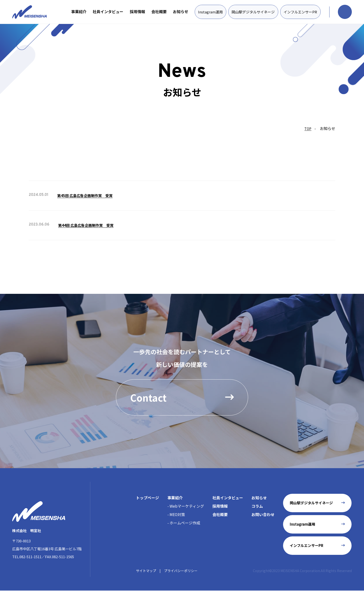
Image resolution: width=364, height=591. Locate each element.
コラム (257, 506)
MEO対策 (177, 515)
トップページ (148, 498)
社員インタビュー (108, 11)
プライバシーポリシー (181, 571)
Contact (182, 398)
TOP (308, 129)
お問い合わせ (263, 515)
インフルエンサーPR (300, 12)
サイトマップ (146, 571)
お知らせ (180, 11)
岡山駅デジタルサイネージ (253, 12)
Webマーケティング (187, 506)
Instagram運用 (210, 12)
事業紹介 (79, 11)
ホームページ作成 (185, 523)
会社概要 (159, 11)
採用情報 (137, 11)
